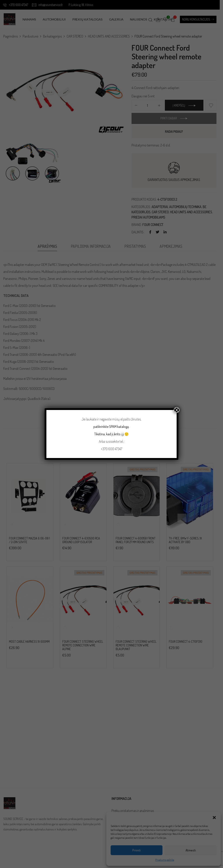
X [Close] (177, 410)
